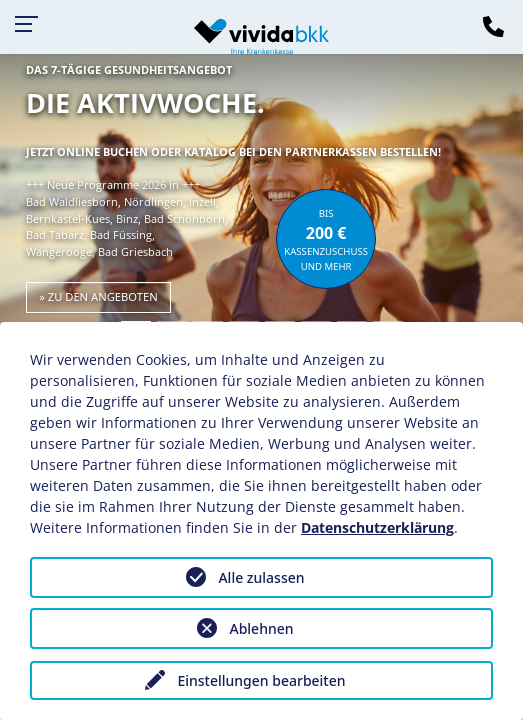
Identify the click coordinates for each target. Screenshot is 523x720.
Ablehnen (261, 628)
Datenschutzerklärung (377, 527)
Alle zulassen (261, 577)
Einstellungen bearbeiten (261, 680)
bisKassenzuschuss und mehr (326, 240)
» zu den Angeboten (98, 296)
